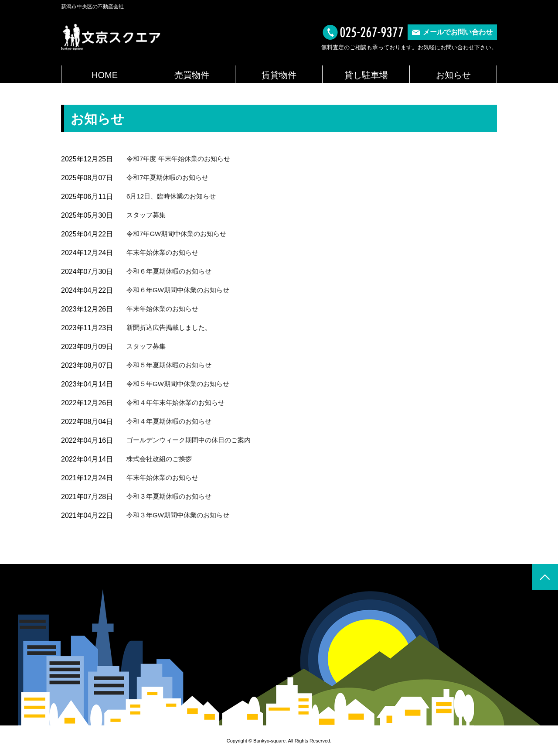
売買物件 (192, 75)
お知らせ (453, 75)
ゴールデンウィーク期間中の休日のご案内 (193, 440)
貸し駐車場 (366, 75)
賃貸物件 (279, 75)
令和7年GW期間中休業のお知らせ (180, 234)
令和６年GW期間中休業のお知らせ (181, 290)
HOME (105, 75)
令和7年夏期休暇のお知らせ (170, 177)
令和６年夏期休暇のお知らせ (172, 271)
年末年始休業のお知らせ (165, 252)
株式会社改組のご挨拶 (161, 459)
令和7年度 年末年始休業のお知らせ (182, 159)
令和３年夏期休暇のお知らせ (172, 496)
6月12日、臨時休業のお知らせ (174, 196)
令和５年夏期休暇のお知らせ (172, 365)
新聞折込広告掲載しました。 (172, 327)
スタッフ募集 (147, 215)
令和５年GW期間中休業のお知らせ (181, 384)
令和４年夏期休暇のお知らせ (172, 421)
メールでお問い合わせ (458, 32)
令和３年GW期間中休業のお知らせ (181, 515)
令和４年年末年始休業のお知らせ (179, 402)
